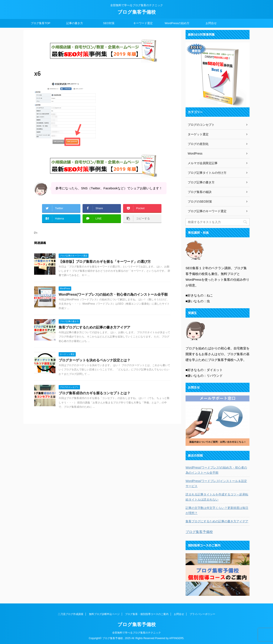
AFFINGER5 (176, 638)
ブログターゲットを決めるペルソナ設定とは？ (94, 360)
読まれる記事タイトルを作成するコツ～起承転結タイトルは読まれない (217, 497)
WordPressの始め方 (177, 23)
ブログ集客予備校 (137, 12)
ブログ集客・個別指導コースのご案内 (147, 614)
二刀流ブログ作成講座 (71, 614)
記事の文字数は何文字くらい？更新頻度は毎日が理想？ (217, 510)
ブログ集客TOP (41, 23)
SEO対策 (109, 23)
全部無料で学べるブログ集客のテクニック (136, 632)
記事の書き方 (75, 23)
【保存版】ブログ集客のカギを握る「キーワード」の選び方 (105, 262)
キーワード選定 (143, 23)
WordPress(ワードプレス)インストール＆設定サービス (216, 483)
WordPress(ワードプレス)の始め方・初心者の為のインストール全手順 (113, 294)
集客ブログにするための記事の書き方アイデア (94, 327)
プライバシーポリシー (202, 614)
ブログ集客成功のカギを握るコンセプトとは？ (94, 393)
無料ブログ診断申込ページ (104, 614)
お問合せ (211, 23)
